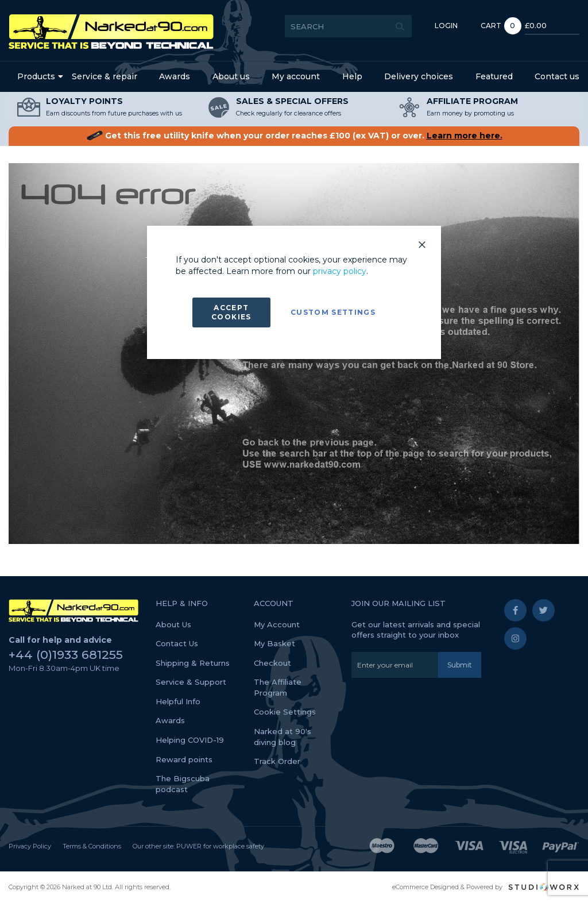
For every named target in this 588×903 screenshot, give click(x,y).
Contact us (557, 76)
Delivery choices (419, 76)
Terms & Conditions (92, 846)
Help (352, 76)
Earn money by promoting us (470, 113)
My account (296, 76)
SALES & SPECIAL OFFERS (292, 101)
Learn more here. (465, 136)
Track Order (277, 761)
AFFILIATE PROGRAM (472, 101)
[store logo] (111, 32)
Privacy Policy (30, 846)
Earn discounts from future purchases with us (114, 113)
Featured (494, 76)
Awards (175, 76)
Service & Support (191, 682)
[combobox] (334, 26)
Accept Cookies (231, 312)
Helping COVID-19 (190, 740)
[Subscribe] (460, 665)
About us (231, 76)
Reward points (184, 759)
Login (432, 26)
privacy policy (340, 271)
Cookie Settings (285, 712)
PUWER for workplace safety (220, 846)
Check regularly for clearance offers (289, 113)
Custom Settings (333, 312)
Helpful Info (178, 701)
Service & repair (105, 76)
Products (36, 76)
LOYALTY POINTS (84, 101)
